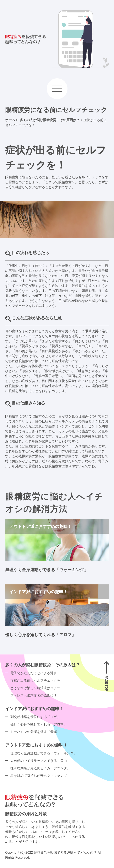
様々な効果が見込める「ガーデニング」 (40, 768)
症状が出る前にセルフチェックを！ (37, 681)
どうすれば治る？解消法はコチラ (35, 688)
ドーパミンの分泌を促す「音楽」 (35, 732)
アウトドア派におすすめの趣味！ (36, 745)
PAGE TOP (106, 683)
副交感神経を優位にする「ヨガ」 (35, 717)
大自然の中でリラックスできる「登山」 (40, 761)
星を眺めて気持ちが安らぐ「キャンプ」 (40, 776)
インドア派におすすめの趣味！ (34, 709)
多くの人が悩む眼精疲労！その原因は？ (43, 665)
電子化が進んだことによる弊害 (34, 673)
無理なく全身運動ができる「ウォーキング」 (47, 570)
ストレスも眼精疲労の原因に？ (34, 695)
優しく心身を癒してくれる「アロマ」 (40, 635)
